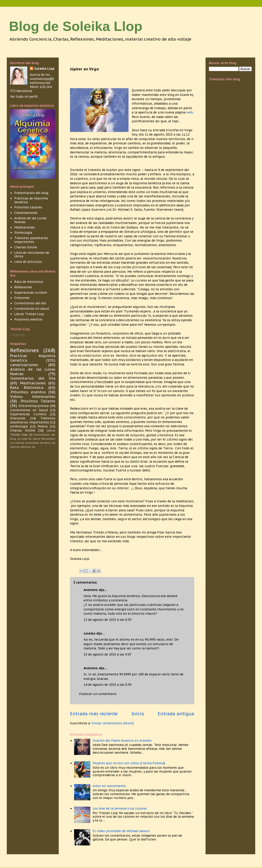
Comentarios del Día (33, 378)
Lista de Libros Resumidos (39, 439)
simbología (19, 426)
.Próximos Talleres (38, 401)
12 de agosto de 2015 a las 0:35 (108, 620)
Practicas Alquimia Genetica (33, 358)
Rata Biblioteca (27, 388)
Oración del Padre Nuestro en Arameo (122, 741)
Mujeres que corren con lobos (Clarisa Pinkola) (129, 763)
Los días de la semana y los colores (120, 808)
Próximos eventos (28, 319)
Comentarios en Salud (29, 410)
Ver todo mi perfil (24, 97)
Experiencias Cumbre (28, 414)
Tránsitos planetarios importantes (31, 240)
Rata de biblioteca (29, 282)
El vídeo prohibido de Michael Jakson (121, 831)
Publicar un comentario (98, 694)
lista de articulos (21, 447)
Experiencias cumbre (31, 293)
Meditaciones (25, 227)
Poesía (43, 426)
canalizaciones (24, 365)
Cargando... (19, 335)
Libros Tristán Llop (29, 314)
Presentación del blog (31, 193)
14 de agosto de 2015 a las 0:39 (108, 685)
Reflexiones (23, 287)
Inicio (138, 714)
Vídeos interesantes (33, 397)
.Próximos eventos (28, 392)
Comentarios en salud (32, 309)
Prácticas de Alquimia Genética (31, 200)
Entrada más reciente (94, 714)
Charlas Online (26, 247)
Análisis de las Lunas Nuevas (30, 220)
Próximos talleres (28, 207)
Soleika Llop (44, 69)
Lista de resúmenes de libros (32, 255)
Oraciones (22, 298)
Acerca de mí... (41, 75)
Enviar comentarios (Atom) (113, 723)
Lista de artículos (28, 262)
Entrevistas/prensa (34, 406)
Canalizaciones (26, 213)
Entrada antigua (176, 714)
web (190, 112)
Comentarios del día (30, 303)
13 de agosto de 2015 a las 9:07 (108, 654)
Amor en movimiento (109, 786)
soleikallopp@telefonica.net (42, 81)
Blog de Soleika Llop (76, 26)
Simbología (23, 233)
